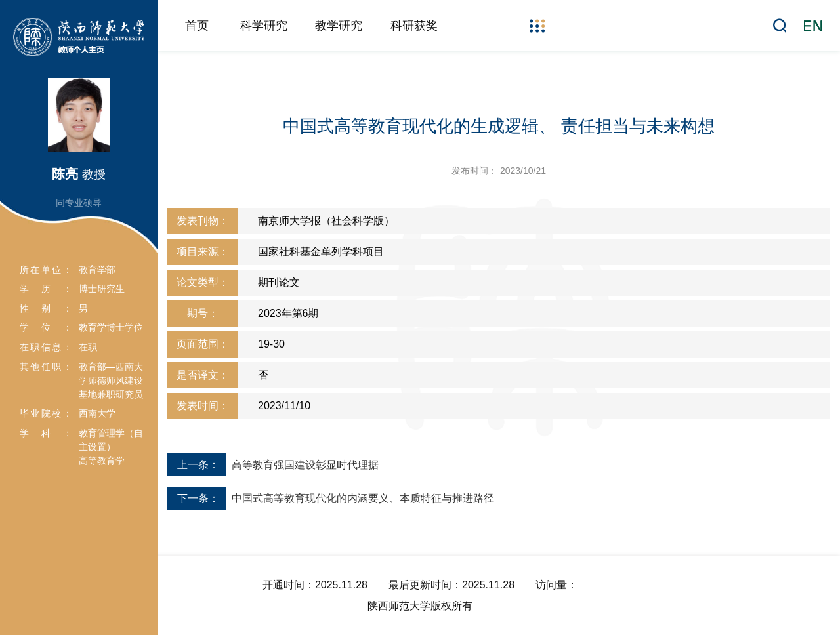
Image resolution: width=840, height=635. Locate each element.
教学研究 (339, 26)
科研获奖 (414, 26)
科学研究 (264, 26)
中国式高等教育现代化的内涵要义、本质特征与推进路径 (363, 498)
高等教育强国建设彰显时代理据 (305, 465)
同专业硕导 (79, 203)
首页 (197, 26)
